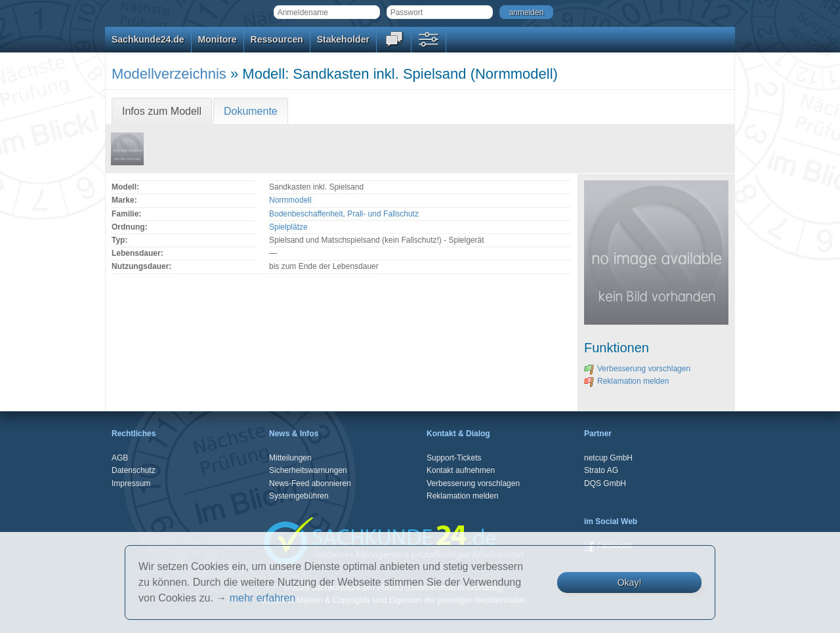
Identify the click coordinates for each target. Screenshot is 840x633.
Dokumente (251, 111)
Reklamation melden (626, 381)
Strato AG (601, 470)
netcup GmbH (608, 458)
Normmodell (290, 200)
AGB (120, 458)
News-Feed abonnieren (310, 483)
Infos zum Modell (162, 111)
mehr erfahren (263, 598)
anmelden (527, 12)
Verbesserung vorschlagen (637, 369)
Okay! (630, 582)
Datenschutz (134, 470)
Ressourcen (277, 39)
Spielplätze (288, 227)
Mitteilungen (290, 458)
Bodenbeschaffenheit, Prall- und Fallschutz (344, 214)
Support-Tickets (454, 458)
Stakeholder (343, 39)
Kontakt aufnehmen (461, 470)
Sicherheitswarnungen (308, 470)
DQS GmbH (605, 483)
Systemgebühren (299, 496)
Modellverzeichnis (169, 74)
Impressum (131, 483)
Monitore (218, 39)
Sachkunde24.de (148, 39)
